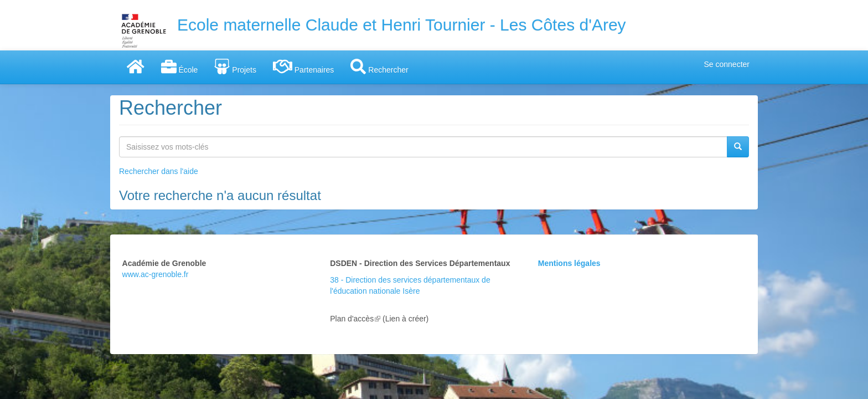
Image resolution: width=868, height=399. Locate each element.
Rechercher (379, 66)
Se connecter (727, 64)
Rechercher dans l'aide (159, 171)
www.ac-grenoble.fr (156, 274)
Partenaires (303, 66)
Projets (235, 66)
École (180, 66)
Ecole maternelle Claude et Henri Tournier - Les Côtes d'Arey (402, 25)
